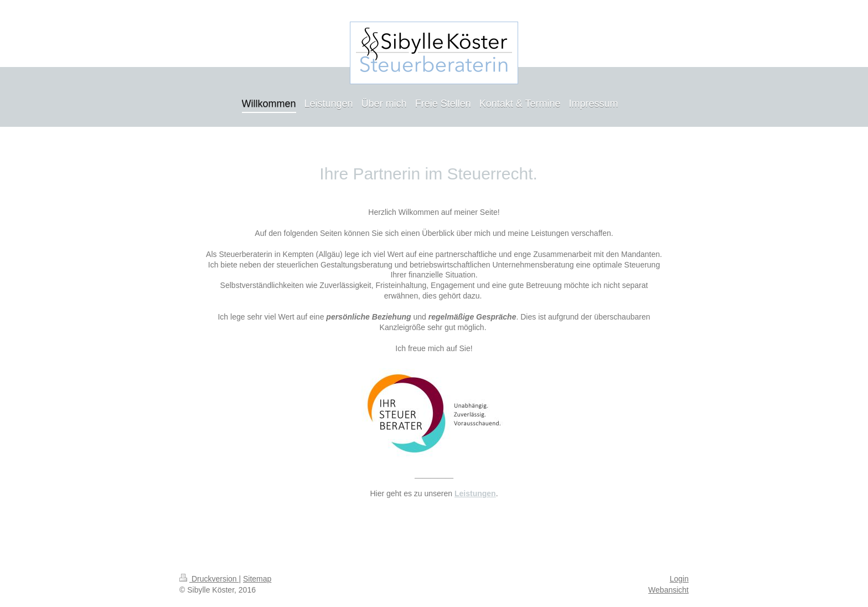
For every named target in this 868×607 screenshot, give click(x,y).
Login (679, 579)
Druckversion (209, 579)
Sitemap (257, 579)
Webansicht (668, 590)
